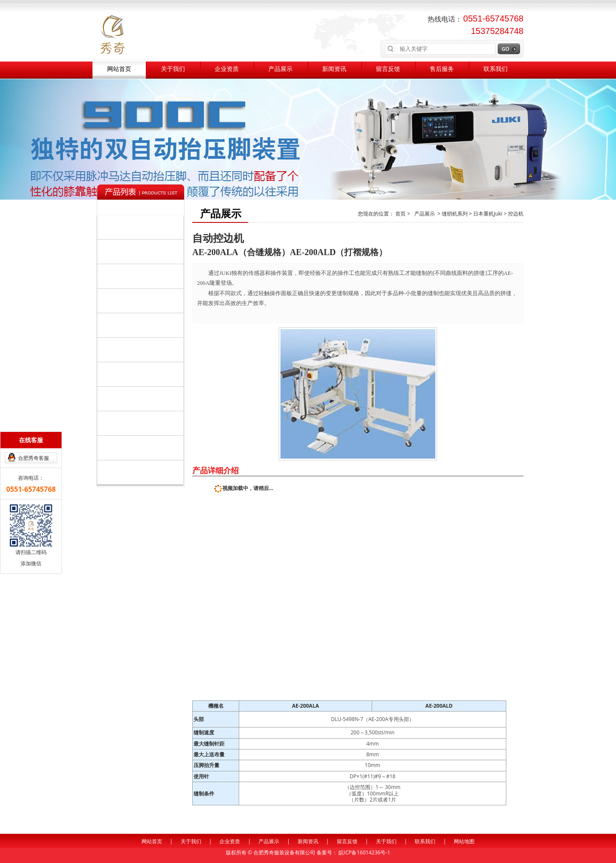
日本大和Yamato (128, 374)
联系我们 (496, 69)
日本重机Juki (122, 325)
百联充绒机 (120, 423)
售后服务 (442, 69)
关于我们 (173, 69)
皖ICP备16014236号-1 (364, 852)
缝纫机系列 (142, 227)
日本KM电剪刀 (125, 399)
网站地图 (464, 841)
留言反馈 (388, 69)
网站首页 (119, 69)
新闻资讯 (334, 69)
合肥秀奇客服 (34, 458)
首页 (401, 214)
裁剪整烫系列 (142, 276)
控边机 (516, 214)
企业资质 (227, 69)
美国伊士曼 (120, 448)
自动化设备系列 (142, 251)
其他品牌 (142, 472)
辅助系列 (142, 300)
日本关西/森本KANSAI (135, 350)
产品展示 (280, 69)
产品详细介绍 (216, 470)
